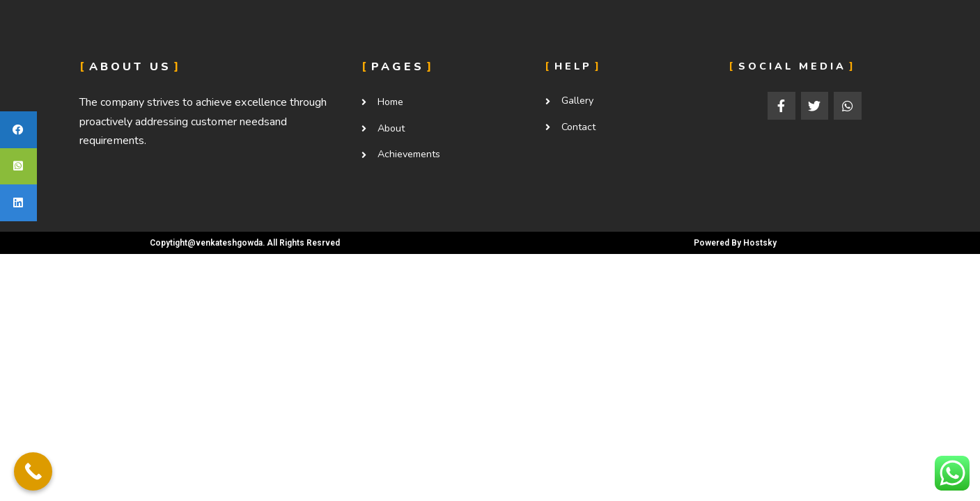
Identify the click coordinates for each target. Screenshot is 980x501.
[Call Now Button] (33, 471)
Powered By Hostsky (735, 243)
